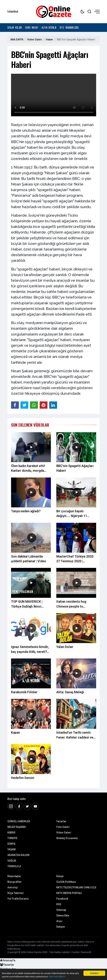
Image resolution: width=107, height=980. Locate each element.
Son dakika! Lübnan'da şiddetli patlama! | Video (29, 559)
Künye (60, 876)
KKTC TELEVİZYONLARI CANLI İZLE (76, 887)
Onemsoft (86, 952)
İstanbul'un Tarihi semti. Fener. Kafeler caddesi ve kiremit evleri (75, 735)
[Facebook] (19, 806)
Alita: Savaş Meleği (70, 692)
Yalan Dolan (65, 647)
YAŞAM (11, 849)
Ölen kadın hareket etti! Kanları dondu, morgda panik (28, 469)
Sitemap (61, 910)
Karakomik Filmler (24, 692)
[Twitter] (27, 806)
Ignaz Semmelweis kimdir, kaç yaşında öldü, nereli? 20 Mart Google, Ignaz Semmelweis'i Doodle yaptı (31, 650)
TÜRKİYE (12, 838)
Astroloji (13, 887)
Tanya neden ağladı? (26, 511)
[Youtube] (35, 806)
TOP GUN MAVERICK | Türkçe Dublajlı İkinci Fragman (27, 604)
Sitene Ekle (63, 916)
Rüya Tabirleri (16, 893)
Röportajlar (14, 876)
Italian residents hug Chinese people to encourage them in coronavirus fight (71, 604)
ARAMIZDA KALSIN (18, 855)
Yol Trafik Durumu (18, 899)
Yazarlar (61, 821)
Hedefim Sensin (23, 778)
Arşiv (59, 921)
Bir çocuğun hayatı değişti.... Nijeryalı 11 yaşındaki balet (72, 514)
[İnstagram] (11, 806)
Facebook (62, 899)
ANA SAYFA (17, 39)
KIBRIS (11, 833)
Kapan (15, 733)
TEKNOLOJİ (14, 866)
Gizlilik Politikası (66, 882)
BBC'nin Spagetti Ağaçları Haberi (75, 468)
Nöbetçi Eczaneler (67, 838)
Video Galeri (35, 39)
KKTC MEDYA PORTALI (69, 893)
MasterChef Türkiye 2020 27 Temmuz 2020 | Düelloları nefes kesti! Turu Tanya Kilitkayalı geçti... (76, 559)
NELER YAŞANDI (17, 827)
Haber (49, 39)
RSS (59, 904)
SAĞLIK (12, 861)
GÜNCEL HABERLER (19, 821)
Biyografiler (15, 882)
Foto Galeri (63, 827)
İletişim (61, 927)
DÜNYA (11, 844)
